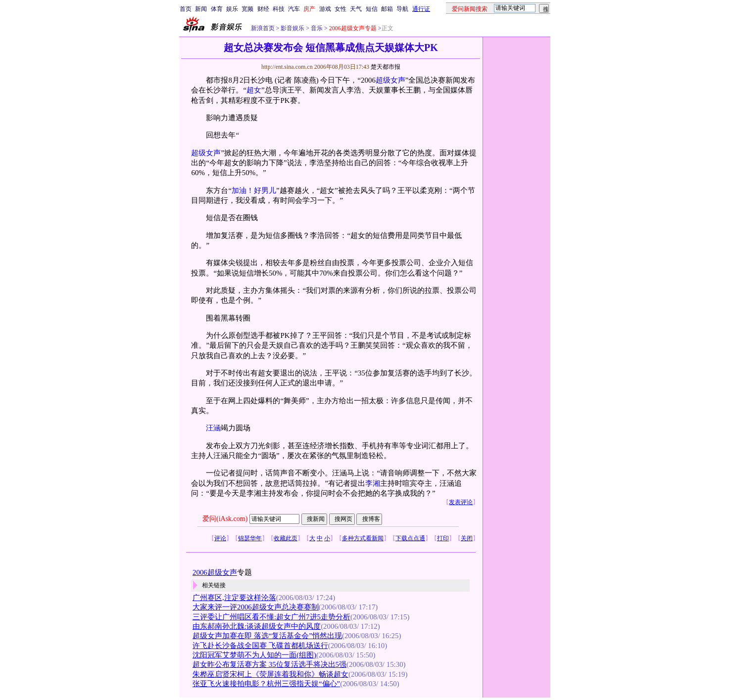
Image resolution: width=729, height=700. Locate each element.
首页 (186, 9)
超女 (254, 90)
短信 (372, 9)
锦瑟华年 (250, 538)
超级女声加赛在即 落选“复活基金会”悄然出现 (267, 636)
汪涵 (213, 428)
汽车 (294, 9)
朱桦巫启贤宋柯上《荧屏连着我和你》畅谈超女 (270, 674)
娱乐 (232, 9)
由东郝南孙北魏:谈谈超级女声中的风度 (257, 626)
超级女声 (390, 80)
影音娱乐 (292, 28)
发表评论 (461, 502)
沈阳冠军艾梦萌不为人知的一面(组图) (254, 655)
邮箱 (387, 9)
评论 (220, 538)
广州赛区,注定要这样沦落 (234, 598)
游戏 (325, 9)
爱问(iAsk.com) (225, 519)
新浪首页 (263, 28)
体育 (217, 9)
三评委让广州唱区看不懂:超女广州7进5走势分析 (271, 617)
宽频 (247, 9)
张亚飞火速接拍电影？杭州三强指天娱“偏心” (266, 684)
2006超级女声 (215, 572)
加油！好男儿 (254, 190)
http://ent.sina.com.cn (288, 67)
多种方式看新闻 (363, 538)
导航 (402, 9)
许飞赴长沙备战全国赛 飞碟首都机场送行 (260, 646)
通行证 (421, 9)
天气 (356, 9)
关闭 (467, 538)
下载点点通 (410, 538)
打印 (443, 538)
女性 (340, 9)
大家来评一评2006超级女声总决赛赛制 (256, 607)
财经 (263, 9)
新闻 (201, 9)
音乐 (316, 28)
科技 (279, 9)
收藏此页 (286, 538)
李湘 (373, 483)
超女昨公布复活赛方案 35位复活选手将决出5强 (269, 664)
